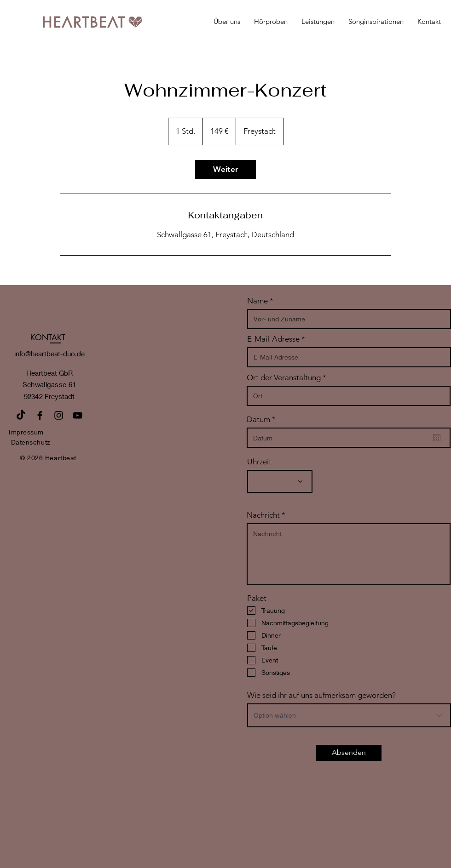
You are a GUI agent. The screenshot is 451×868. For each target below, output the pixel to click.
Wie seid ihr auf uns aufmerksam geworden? (321, 695)
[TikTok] (21, 415)
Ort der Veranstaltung (284, 378)
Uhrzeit (259, 462)
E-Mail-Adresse (273, 339)
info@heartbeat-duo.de (49, 354)
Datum (263, 420)
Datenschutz (31, 442)
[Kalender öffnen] (437, 438)
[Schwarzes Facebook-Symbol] (40, 415)
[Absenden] (349, 753)
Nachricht (263, 515)
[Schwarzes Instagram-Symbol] (59, 415)
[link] (225, 169)
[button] (318, 22)
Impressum (26, 432)
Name (257, 301)
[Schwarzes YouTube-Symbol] (78, 415)
